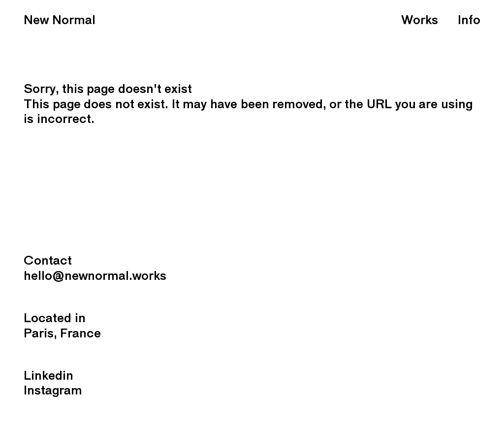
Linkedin (48, 377)
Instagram (53, 391)
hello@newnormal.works (95, 277)
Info (469, 21)
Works (420, 21)
